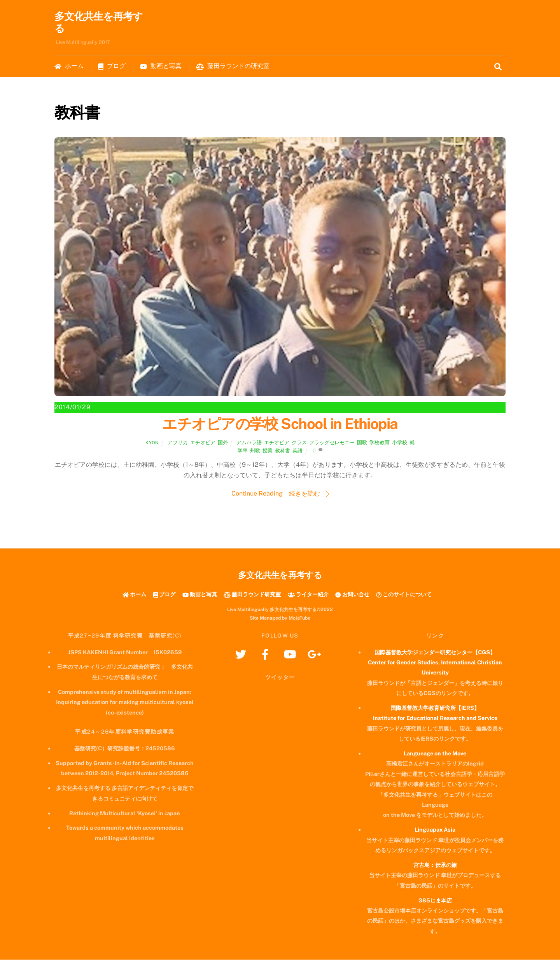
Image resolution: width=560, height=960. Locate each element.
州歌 (255, 451)
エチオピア (203, 443)
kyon (152, 443)
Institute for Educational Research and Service (435, 718)
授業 (268, 451)
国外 (223, 443)
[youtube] (291, 654)
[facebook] (267, 654)
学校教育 (380, 443)
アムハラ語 (249, 443)
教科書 (283, 451)
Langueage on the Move (435, 754)
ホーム (69, 66)
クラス (299, 443)
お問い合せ (352, 595)
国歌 (362, 443)
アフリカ (178, 443)
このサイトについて (404, 595)
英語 (297, 451)
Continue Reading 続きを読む (276, 494)
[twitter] (242, 654)
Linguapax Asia (435, 830)
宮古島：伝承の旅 (435, 865)
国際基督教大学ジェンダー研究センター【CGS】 (435, 653)
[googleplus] (316, 654)
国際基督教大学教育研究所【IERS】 (435, 708)
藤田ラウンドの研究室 (233, 66)
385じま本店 (435, 901)
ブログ (112, 66)
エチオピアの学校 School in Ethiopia (280, 424)
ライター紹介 (308, 595)
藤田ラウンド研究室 (252, 595)
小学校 (400, 443)
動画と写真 (161, 66)
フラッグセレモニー (332, 443)
